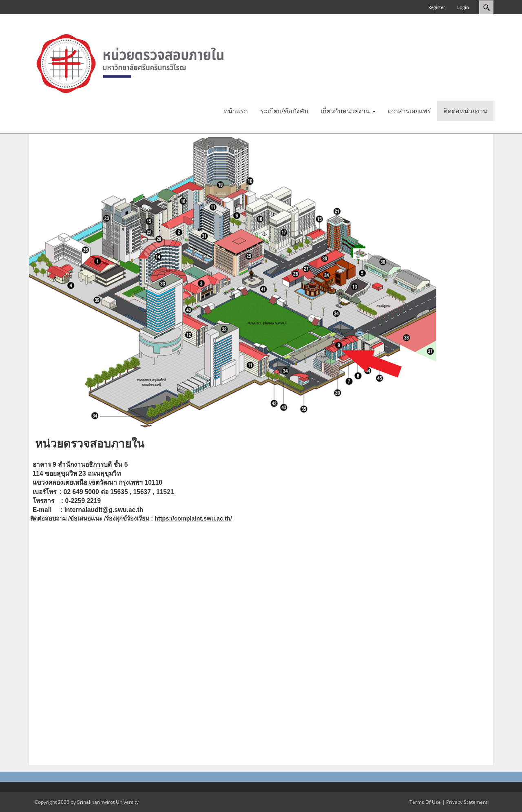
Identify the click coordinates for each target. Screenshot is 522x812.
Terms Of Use (425, 802)
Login (463, 7)
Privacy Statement (467, 802)
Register (437, 7)
